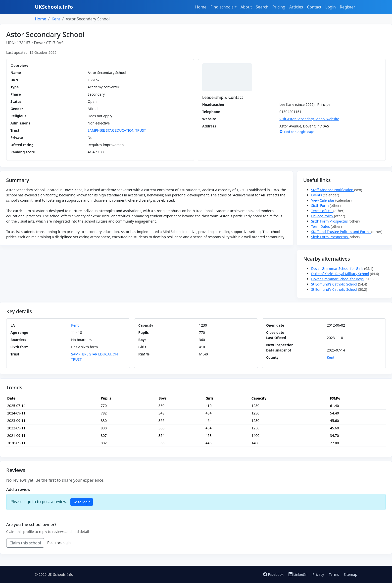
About (246, 7)
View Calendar (323, 200)
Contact (314, 7)
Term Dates (321, 226)
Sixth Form (320, 205)
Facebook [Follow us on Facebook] (274, 574)
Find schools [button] (222, 7)
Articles (296, 7)
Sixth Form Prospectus (330, 221)
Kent (56, 19)
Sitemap (350, 574)
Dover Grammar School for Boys (337, 279)
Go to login (82, 502)
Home (201, 7)
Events (317, 195)
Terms (334, 574)
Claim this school (25, 543)
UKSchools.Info (54, 7)
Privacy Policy (323, 216)
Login (331, 7)
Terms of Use (322, 211)
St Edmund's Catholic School (334, 284)
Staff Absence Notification (333, 190)
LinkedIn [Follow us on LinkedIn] (298, 574)
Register (347, 7)
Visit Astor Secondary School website (309, 119)
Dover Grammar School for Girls (337, 268)
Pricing (279, 7)
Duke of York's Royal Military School (340, 274)
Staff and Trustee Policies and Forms (341, 232)
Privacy (318, 574)
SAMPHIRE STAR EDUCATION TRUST (117, 130)
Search (262, 7)
